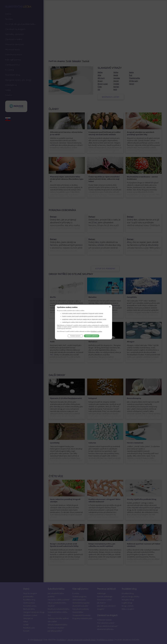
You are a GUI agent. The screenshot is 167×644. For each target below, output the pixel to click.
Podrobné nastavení (75, 336)
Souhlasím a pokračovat (92, 336)
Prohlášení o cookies (96, 331)
